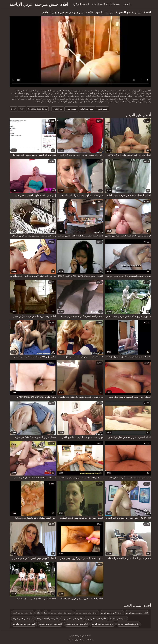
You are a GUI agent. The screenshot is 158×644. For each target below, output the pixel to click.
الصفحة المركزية (79, 4)
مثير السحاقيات (85, 109)
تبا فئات (126, 4)
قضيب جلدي (70, 109)
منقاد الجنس (101, 109)
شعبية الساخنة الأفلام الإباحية (105, 4)
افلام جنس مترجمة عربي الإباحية (38, 4)
